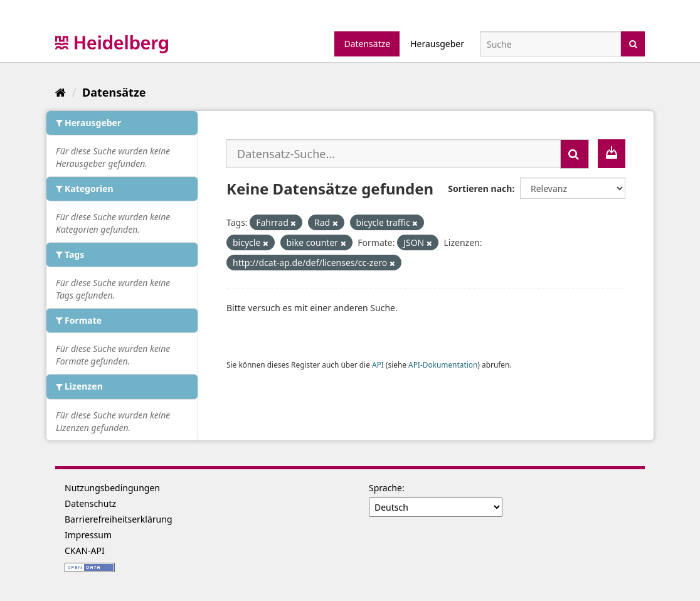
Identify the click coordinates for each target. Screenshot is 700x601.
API (378, 364)
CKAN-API (85, 550)
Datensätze (367, 44)
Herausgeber (437, 44)
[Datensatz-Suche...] (394, 154)
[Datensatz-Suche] (550, 44)
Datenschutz (90, 503)
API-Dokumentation (443, 364)
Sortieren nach (480, 189)
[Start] (61, 92)
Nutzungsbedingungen (112, 488)
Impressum (88, 535)
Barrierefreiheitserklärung (119, 519)
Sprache (385, 488)
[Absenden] (633, 43)
